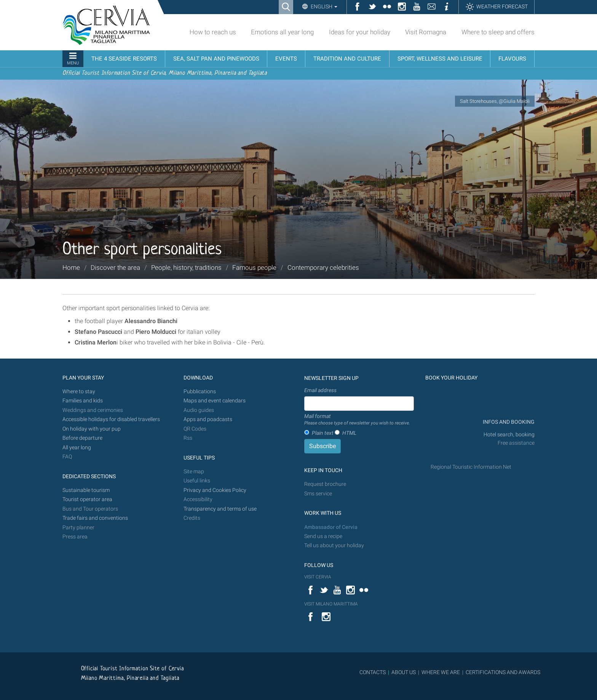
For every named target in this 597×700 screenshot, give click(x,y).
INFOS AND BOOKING (508, 422)
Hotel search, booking (509, 435)
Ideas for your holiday (360, 32)
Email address (320, 390)
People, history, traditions (186, 268)
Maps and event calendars (215, 401)
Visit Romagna (426, 32)
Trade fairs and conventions (95, 518)
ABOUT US (404, 672)
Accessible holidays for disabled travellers (111, 419)
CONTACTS (373, 672)
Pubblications (200, 392)
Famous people (254, 268)
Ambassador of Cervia (331, 527)
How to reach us (213, 32)
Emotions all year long (282, 32)
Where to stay (79, 392)
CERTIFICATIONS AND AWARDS (503, 672)
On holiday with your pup (92, 429)
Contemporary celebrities (323, 268)
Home (71, 268)
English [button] (323, 6)
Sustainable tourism (86, 490)
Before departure (82, 438)
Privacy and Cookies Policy (215, 490)
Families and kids (83, 401)
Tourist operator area (87, 499)
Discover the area (115, 268)
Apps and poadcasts (208, 419)
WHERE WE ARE (441, 672)
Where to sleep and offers (498, 32)
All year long (77, 448)
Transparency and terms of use (220, 509)
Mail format (357, 420)
